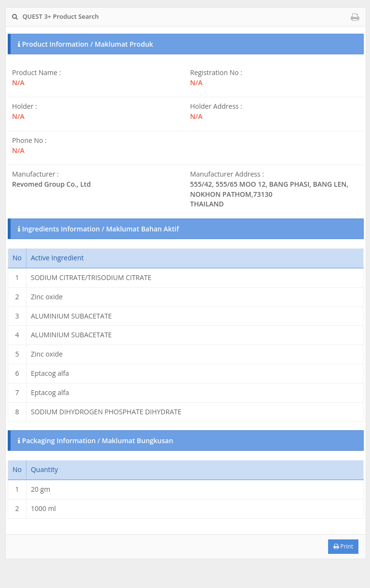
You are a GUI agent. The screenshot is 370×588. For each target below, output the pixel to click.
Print (343, 546)
